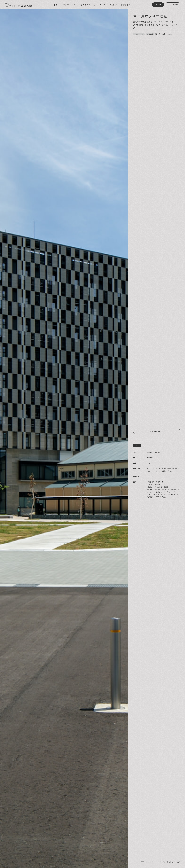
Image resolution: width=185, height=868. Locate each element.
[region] (157, 439)
